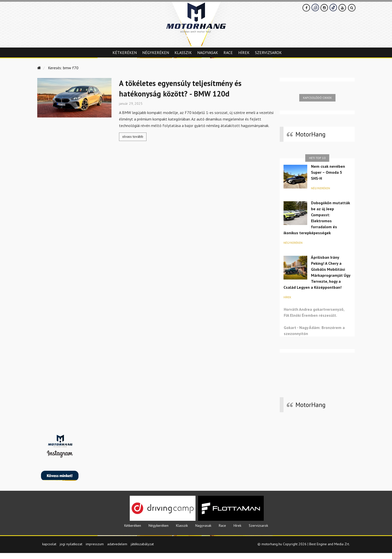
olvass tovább (133, 136)
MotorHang (310, 134)
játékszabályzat (142, 550)
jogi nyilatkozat (71, 550)
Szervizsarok (268, 52)
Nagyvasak (208, 52)
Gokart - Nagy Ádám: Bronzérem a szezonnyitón (314, 330)
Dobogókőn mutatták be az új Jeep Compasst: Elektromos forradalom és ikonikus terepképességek (317, 218)
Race (228, 52)
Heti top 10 (317, 158)
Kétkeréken (125, 52)
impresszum (95, 550)
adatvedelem (117, 550)
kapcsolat (49, 550)
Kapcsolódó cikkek (317, 98)
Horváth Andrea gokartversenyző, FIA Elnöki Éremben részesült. (314, 312)
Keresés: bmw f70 (63, 68)
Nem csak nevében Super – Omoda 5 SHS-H (328, 172)
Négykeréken (156, 52)
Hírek (244, 52)
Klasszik (183, 52)
